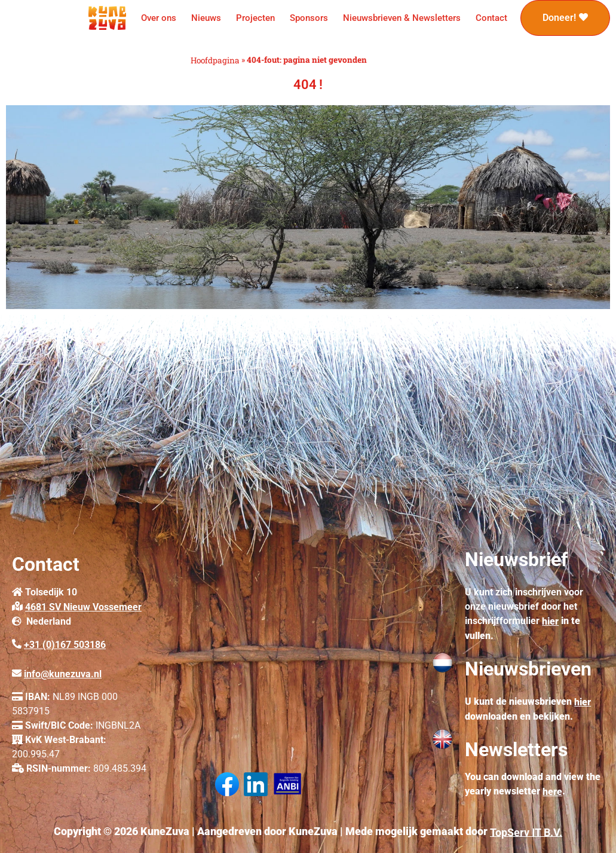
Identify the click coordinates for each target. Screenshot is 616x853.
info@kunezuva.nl (63, 674)
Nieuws (206, 18)
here (552, 792)
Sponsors (309, 18)
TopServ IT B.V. (526, 832)
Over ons (159, 18)
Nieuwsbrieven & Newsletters (402, 18)
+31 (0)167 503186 (65, 645)
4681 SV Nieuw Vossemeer (83, 607)
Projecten (255, 18)
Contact (491, 18)
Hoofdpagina (215, 60)
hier (550, 621)
